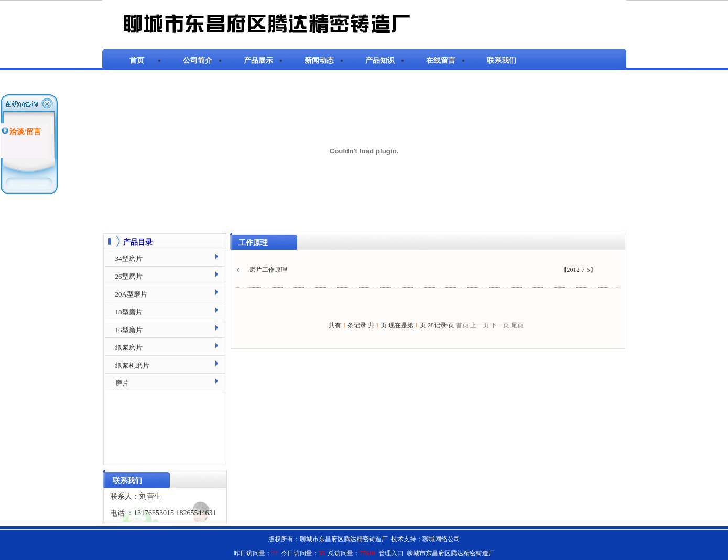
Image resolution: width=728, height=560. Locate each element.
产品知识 (380, 61)
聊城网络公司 (441, 539)
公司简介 (198, 61)
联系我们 (502, 61)
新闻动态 (319, 61)
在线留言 (441, 61)
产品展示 (258, 61)
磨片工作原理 (268, 270)
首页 (137, 61)
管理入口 (391, 553)
